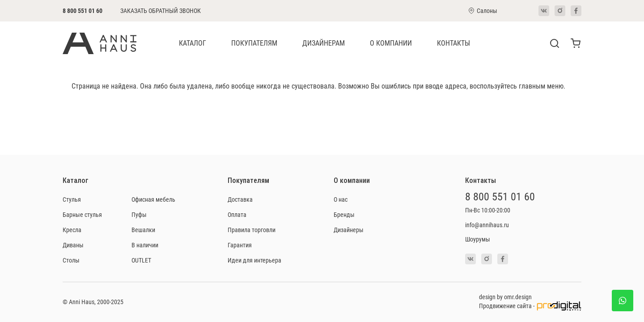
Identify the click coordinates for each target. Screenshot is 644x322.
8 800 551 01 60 (83, 11)
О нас (341, 199)
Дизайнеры (349, 230)
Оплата (237, 214)
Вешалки (143, 230)
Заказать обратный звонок (161, 11)
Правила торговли (252, 230)
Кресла (72, 230)
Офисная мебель (153, 199)
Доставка (240, 199)
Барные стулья (82, 214)
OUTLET (141, 260)
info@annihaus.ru (487, 225)
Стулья (72, 199)
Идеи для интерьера (254, 260)
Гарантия (240, 245)
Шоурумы (478, 239)
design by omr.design (505, 297)
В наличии (145, 245)
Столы (71, 260)
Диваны (73, 245)
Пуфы (139, 214)
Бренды (344, 214)
